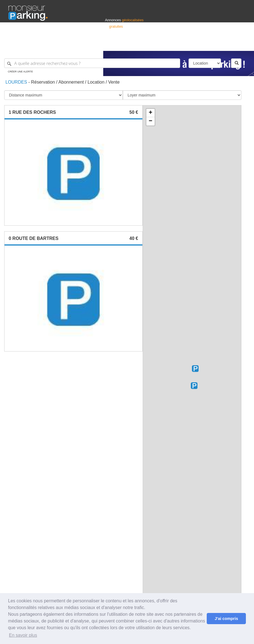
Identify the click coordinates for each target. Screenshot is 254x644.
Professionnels (153, 44)
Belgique (225, 44)
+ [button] (151, 113)
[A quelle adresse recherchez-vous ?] (92, 63)
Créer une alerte (20, 72)
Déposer (194, 44)
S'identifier (176, 44)
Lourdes (16, 82)
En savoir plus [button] (23, 635)
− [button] (151, 121)
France (210, 44)
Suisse (240, 44)
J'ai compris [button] (226, 619)
